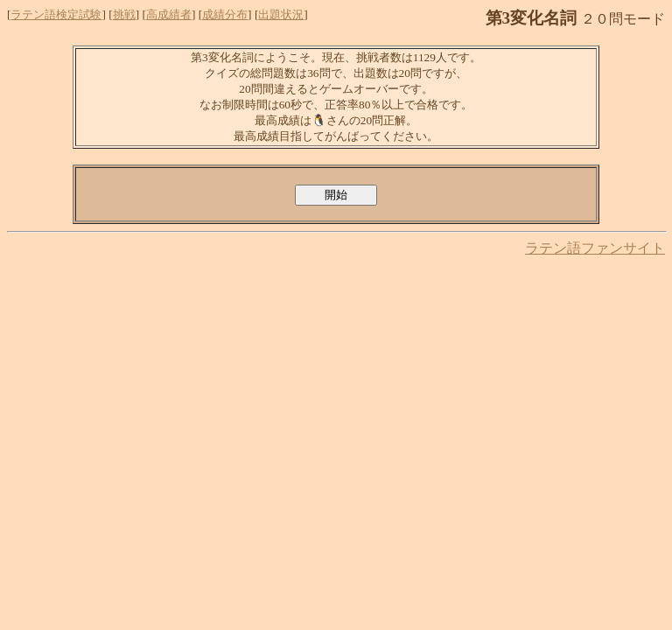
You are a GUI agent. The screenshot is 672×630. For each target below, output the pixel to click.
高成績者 (169, 14)
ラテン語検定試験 (56, 14)
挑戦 (124, 14)
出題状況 (281, 14)
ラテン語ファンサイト (595, 248)
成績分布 (225, 14)
